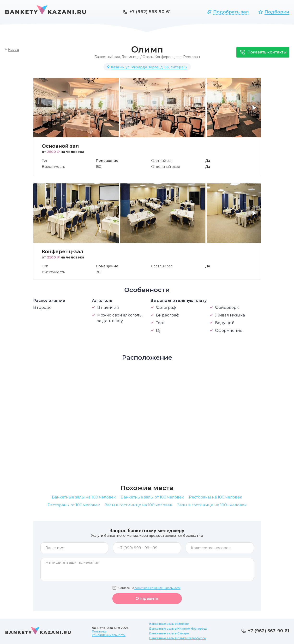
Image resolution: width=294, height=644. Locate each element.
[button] (255, 111)
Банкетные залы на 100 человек (84, 497)
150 (99, 167)
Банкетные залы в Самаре (169, 633)
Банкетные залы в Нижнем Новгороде (178, 629)
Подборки (277, 12)
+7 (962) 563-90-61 (150, 12)
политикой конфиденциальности (157, 588)
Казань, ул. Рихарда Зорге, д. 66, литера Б (149, 67)
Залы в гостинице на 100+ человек (212, 505)
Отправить (147, 599)
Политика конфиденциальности (109, 633)
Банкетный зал (107, 57)
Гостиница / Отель (137, 57)
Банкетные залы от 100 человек (152, 497)
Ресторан (192, 57)
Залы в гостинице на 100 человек (139, 505)
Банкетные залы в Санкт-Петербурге (178, 638)
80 (98, 272)
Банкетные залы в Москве (169, 624)
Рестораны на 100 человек (216, 497)
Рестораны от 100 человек (74, 505)
